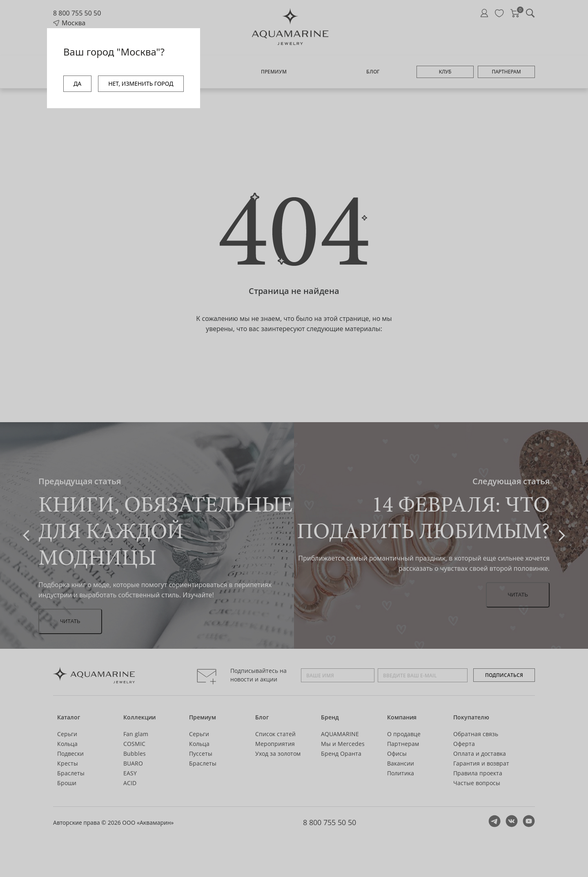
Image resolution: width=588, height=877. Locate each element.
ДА (77, 83)
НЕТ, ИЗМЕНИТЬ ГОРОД (141, 83)
